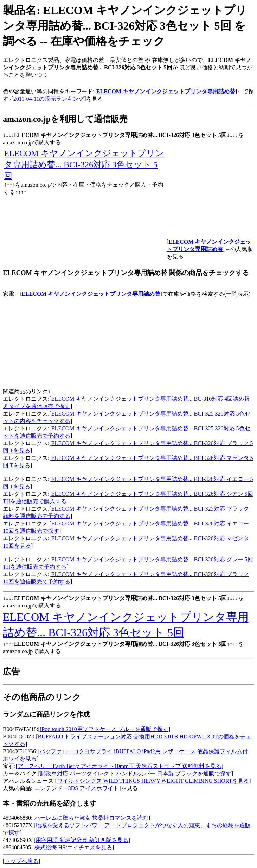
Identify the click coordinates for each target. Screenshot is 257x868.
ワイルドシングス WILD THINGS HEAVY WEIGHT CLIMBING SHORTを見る (153, 781)
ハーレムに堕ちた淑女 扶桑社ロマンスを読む (91, 818)
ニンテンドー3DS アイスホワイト (77, 788)
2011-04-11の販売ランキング (49, 99)
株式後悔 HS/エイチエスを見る (73, 847)
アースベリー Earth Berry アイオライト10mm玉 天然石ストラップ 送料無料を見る (120, 766)
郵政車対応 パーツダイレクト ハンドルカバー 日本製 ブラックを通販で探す (136, 773)
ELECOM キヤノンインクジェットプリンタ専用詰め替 (91, 294)
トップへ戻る (21, 861)
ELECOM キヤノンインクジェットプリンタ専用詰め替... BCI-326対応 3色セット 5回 (84, 164)
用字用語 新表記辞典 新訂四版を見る (82, 840)
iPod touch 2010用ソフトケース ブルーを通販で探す (104, 729)
